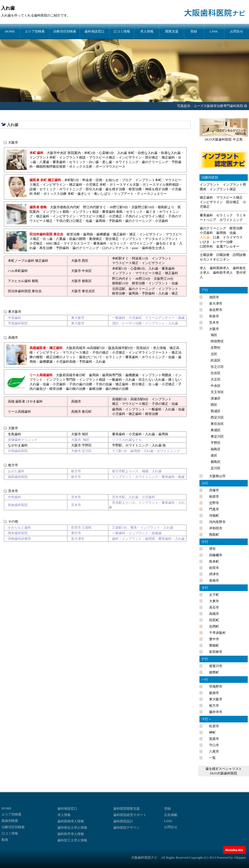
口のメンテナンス (115, 248)
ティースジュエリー (152, 194)
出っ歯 (48, 239)
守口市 (214, 745)
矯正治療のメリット (61, 357)
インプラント (132, 239)
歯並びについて (91, 357)
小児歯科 (162, 221)
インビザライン (130, 157)
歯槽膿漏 (103, 234)
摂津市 (214, 574)
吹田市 (214, 568)
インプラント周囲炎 (157, 375)
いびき (205, 242)
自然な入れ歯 (148, 153)
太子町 (214, 595)
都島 (115, 283)
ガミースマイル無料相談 (161, 185)
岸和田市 (216, 528)
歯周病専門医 (112, 375)
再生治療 (46, 248)
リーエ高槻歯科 (19, 412)
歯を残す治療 (115, 189)
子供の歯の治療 (81, 384)
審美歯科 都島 (112, 212)
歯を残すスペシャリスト (224, 769)
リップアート (124, 194)
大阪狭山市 (217, 476)
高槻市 (76, 401)
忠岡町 (214, 626)
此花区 (216, 360)
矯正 (133, 234)
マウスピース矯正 (102, 157)
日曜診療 (223, 255)
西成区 (216, 411)
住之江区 (217, 367)
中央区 (87, 271)
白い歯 (94, 162)
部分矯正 (152, 157)
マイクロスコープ (77, 243)
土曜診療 (206, 255)
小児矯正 (115, 216)
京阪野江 (160, 279)
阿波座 (137, 258)
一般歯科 (115, 380)
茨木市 (214, 323)
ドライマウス (233, 237)
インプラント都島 (56, 212)
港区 (214, 455)
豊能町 (214, 645)
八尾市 (214, 751)
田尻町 (214, 620)
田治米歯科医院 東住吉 (25, 291)
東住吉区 (88, 291)
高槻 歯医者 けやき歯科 (25, 401)
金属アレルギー (228, 246)
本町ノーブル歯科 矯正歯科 (28, 261)
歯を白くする (166, 243)
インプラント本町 (43, 157)
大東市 (214, 601)
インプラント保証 (223, 189)
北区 (214, 354)
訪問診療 (239, 255)
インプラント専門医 (61, 380)
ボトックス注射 (81, 167)
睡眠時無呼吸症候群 (51, 167)
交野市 (214, 503)
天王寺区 (217, 392)
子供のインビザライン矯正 (145, 216)
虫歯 (89, 221)
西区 (85, 261)
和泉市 (214, 316)
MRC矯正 (53, 243)
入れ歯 (13, 125)
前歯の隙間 (77, 239)
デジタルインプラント (162, 239)
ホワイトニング (127, 162)
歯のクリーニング (155, 162)
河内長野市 (217, 522)
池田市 (214, 297)
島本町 (214, 561)
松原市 (214, 726)
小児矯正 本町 (96, 185)
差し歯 (107, 162)
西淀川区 (217, 417)
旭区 (85, 434)
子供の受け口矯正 (69, 221)
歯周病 (100, 221)
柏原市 (214, 497)
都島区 (87, 281)
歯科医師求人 (220, 268)
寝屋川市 (216, 666)
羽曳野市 (216, 687)
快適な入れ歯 (171, 153)
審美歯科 (59, 162)
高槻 (115, 399)
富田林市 (216, 652)
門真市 (214, 509)
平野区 (87, 445)
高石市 (214, 607)
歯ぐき (151, 212)
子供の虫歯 (104, 384)
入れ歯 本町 (126, 153)
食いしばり (102, 194)
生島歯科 (14, 434)
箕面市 (214, 739)
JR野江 (140, 279)
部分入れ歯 (94, 189)
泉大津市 (216, 303)
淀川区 (216, 468)
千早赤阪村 (217, 633)
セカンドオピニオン (215, 259)
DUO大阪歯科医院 (224, 773)
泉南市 (214, 580)
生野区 (216, 348)
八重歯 (44, 162)
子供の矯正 (100, 352)
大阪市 (76, 261)
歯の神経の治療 (117, 389)
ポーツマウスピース (110, 167)
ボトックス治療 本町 (59, 194)
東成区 (216, 430)
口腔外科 (206, 246)
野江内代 (119, 279)
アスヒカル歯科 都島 (23, 281)
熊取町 (214, 535)
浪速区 (216, 398)
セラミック (77, 162)
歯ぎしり (84, 194)
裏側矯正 (96, 239)
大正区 (216, 379)
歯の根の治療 (76, 389)
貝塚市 (214, 490)
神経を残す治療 (157, 189)
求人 (203, 268)
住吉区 (216, 373)
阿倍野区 (217, 341)
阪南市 (214, 693)
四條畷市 (216, 555)
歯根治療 (96, 389)
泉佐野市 (216, 310)
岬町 (212, 732)
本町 (115, 258)
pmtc (135, 248)
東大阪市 (216, 699)
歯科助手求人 (223, 273)
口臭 (216, 237)
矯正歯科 (168, 157)
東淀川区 (217, 436)
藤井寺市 (216, 712)
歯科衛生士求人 (154, 248)
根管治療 (135, 189)
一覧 (212, 758)
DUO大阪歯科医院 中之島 (223, 139)
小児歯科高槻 (66, 362)
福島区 (216, 449)
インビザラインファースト (148, 352)
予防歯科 (115, 221)
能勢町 (214, 672)
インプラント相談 (72, 157)
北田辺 (117, 289)
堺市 (212, 549)
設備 (33, 189)
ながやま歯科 (18, 445)
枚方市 (214, 706)
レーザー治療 (223, 242)
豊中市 (214, 639)
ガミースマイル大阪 (124, 185)
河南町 (214, 516)
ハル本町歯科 (18, 271)
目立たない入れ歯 (152, 380)
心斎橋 (135, 268)
